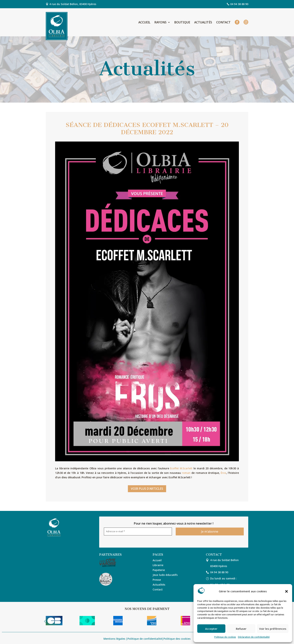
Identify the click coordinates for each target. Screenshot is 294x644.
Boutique (182, 23)
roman (186, 473)
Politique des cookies (177, 639)
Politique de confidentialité (145, 639)
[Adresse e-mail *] (138, 531)
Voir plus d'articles (147, 489)
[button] (286, 591)
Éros (223, 473)
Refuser (241, 629)
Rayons (160, 23)
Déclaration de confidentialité (254, 637)
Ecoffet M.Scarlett (181, 468)
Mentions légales (114, 639)
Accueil (144, 23)
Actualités (203, 23)
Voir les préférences (273, 629)
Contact (223, 23)
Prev (45, 621)
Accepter (211, 629)
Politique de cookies (225, 637)
